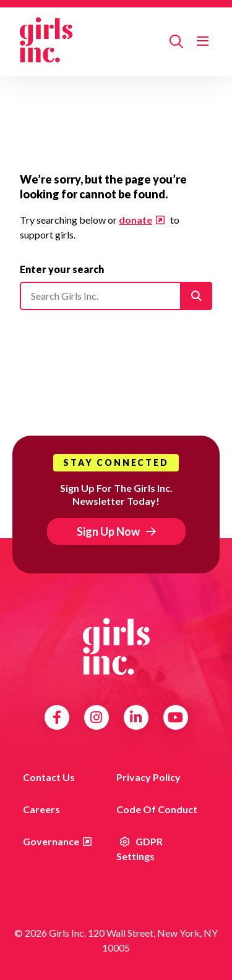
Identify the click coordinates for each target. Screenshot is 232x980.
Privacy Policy (148, 777)
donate (135, 220)
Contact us (49, 777)
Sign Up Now (108, 531)
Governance (51, 841)
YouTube (175, 717)
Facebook (57, 717)
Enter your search (62, 269)
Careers (41, 809)
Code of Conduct (157, 809)
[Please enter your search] (116, 296)
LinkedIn (136, 717)
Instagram (96, 717)
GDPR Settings (140, 849)
